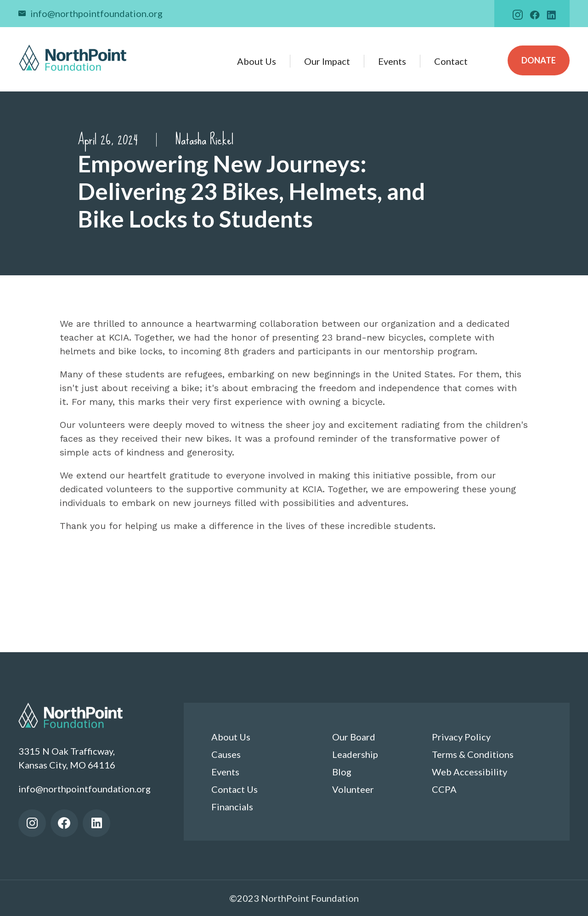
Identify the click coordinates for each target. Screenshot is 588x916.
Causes (226, 754)
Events (392, 61)
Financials (232, 807)
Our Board (354, 737)
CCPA (444, 789)
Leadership (355, 754)
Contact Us (235, 789)
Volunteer (353, 789)
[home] (73, 58)
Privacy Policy (461, 737)
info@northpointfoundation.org (96, 13)
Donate (539, 60)
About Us (257, 61)
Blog (342, 772)
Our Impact (327, 61)
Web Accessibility (469, 772)
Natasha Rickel (204, 140)
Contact (451, 61)
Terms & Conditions (473, 754)
